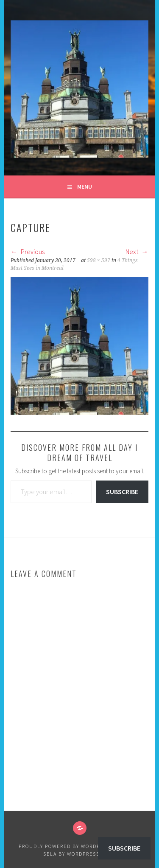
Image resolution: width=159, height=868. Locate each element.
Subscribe (122, 492)
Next (137, 252)
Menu (85, 187)
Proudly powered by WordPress (66, 846)
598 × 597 (99, 260)
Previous (28, 252)
